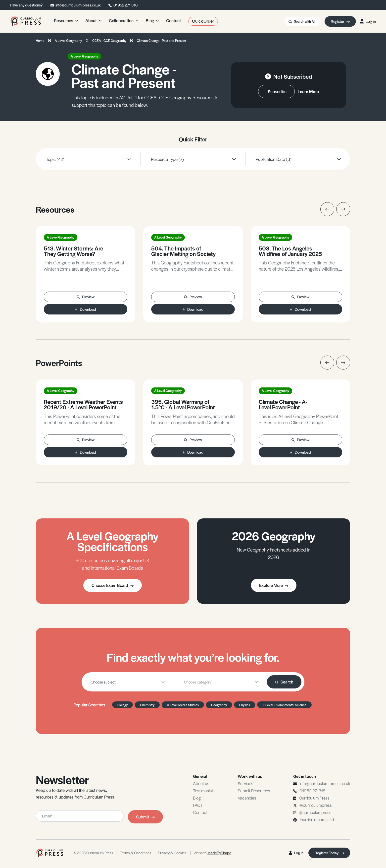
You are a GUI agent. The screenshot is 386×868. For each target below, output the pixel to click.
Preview (86, 297)
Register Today (329, 853)
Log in (368, 21)
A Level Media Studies (183, 705)
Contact (200, 812)
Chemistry (147, 705)
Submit (145, 817)
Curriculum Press (314, 798)
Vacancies (247, 798)
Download (86, 309)
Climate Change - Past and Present (161, 40)
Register (340, 21)
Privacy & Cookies (172, 853)
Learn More (308, 91)
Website (212, 853)
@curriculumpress (316, 805)
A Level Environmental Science (284, 705)
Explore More (274, 585)
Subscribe (277, 91)
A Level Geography (68, 40)
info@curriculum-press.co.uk (78, 5)
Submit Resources (254, 791)
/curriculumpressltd (317, 819)
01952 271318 (312, 791)
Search (284, 682)
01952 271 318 (125, 5)
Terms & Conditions (136, 853)
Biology (122, 705)
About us (201, 783)
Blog (197, 798)
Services (245, 783)
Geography (219, 705)
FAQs (198, 805)
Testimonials (204, 791)
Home (40, 40)
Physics (245, 705)
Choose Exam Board (113, 585)
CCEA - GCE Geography (109, 40)
